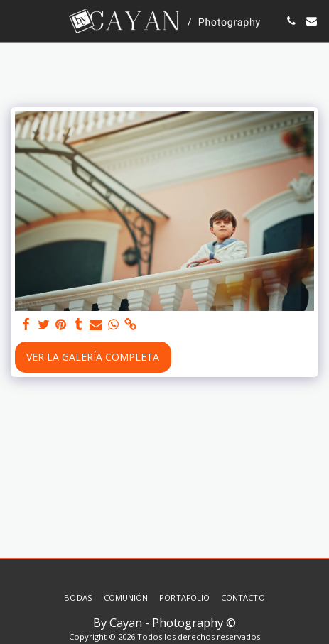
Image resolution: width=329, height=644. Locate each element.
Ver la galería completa (93, 357)
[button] (16, 20)
